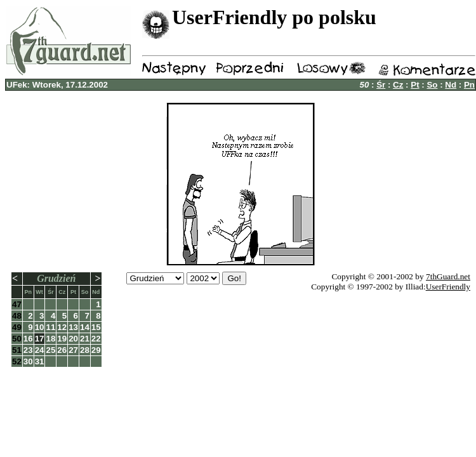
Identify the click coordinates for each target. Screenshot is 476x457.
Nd (451, 85)
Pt (415, 85)
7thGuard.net (448, 276)
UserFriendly (448, 287)
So (432, 85)
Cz (398, 85)
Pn (469, 85)
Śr (381, 85)
